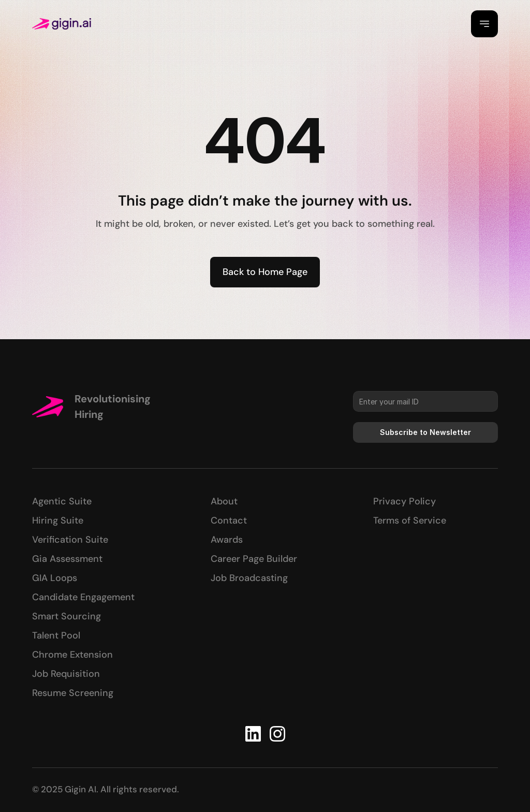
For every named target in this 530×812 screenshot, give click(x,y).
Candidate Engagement (83, 597)
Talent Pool (56, 635)
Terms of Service (410, 520)
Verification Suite (70, 540)
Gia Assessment (67, 559)
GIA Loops (55, 578)
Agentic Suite (62, 501)
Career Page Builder (254, 559)
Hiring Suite (58, 520)
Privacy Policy (404, 501)
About (224, 501)
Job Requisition (66, 674)
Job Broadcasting (249, 578)
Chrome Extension (72, 655)
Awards (227, 540)
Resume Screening (73, 693)
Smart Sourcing (67, 616)
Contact (229, 520)
